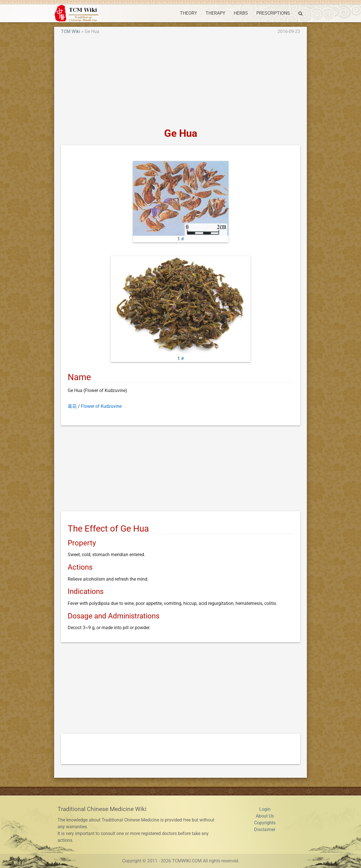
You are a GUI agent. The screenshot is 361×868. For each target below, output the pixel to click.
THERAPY (215, 13)
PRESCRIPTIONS (273, 13)
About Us (265, 816)
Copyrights (265, 823)
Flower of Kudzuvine (101, 406)
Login (265, 809)
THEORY (189, 13)
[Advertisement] (180, 81)
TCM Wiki (71, 31)
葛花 (72, 406)
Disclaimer (265, 830)
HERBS (241, 13)
